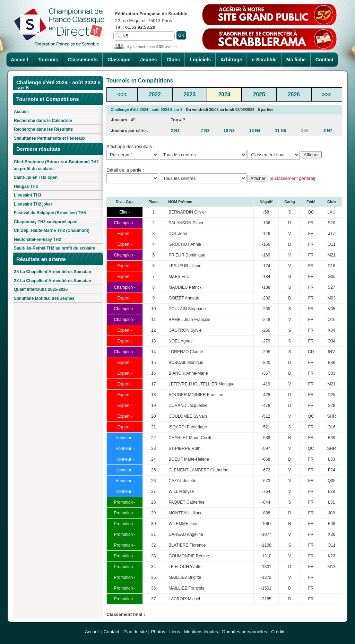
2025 (259, 94)
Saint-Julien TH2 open (36, 177)
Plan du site (135, 632)
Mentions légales (201, 632)
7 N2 (205, 131)
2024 (224, 94)
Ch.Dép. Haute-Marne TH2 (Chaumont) (52, 230)
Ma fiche (296, 60)
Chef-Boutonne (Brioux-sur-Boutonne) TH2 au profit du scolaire (56, 165)
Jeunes (148, 60)
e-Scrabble (264, 60)
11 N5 (280, 131)
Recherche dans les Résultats (43, 129)
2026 (294, 94)
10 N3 (229, 131)
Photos (158, 632)
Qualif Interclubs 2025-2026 (41, 289)
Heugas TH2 (26, 186)
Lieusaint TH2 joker (33, 204)
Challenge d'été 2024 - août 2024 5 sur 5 (146, 110)
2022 (155, 94)
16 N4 (255, 131)
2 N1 (175, 131)
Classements (83, 60)
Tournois (48, 60)
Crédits (278, 632)
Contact (324, 60)
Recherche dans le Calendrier (43, 121)
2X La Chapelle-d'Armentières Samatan (53, 272)
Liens (175, 632)
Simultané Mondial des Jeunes (44, 298)
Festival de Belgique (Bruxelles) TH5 (50, 213)
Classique (119, 60)
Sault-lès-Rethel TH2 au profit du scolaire (55, 248)
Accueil (19, 60)
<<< (122, 94)
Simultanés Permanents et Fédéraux (50, 138)
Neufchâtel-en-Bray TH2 (37, 240)
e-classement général (292, 178)
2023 (189, 94)
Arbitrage (231, 60)
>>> (327, 94)
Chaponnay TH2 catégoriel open (46, 222)
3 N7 (328, 131)
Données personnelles (245, 632)
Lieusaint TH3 (28, 195)
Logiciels (200, 60)
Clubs (173, 60)
